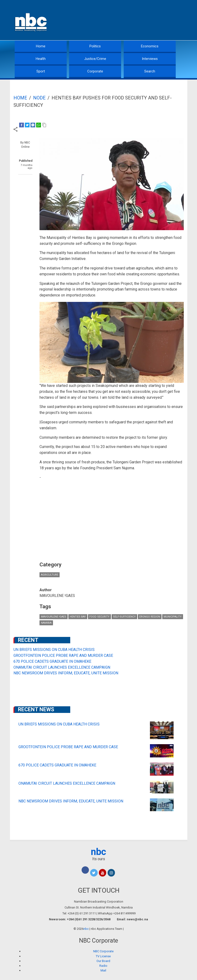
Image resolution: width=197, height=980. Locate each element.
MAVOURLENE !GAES (54, 617)
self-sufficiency (124, 617)
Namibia (46, 623)
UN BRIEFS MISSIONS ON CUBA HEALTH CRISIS (54, 650)
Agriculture (50, 575)
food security (99, 617)
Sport (41, 71)
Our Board (103, 961)
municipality (173, 617)
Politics (95, 46)
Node (39, 98)
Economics (150, 46)
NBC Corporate (103, 951)
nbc (98, 852)
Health (41, 59)
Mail (103, 970)
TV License (103, 956)
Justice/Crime (95, 59)
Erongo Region (150, 617)
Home (41, 46)
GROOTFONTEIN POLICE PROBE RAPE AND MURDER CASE (63, 656)
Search (150, 71)
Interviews (150, 59)
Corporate (95, 71)
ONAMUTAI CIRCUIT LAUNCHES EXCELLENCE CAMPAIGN (62, 667)
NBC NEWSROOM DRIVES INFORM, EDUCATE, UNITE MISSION (66, 673)
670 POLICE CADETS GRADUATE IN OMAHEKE (52, 661)
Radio (103, 966)
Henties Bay (78, 617)
